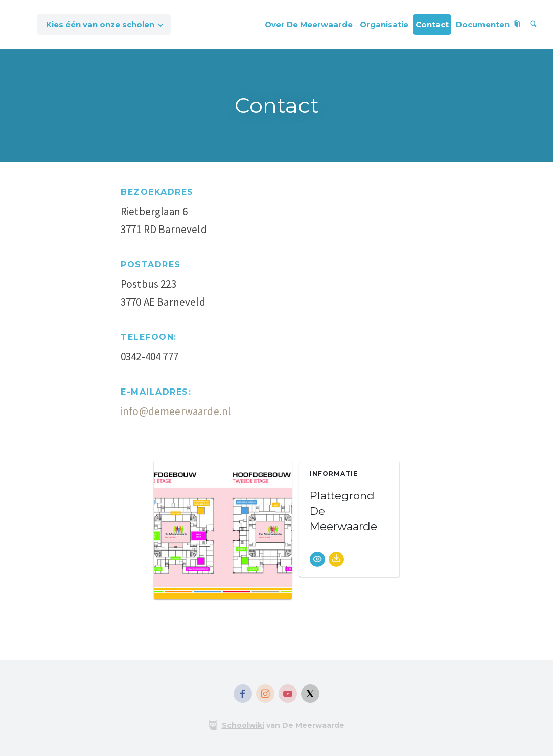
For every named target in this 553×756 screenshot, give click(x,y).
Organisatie (384, 24)
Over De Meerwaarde (309, 24)
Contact (432, 24)
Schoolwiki (243, 725)
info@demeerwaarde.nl (176, 411)
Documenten (488, 24)
